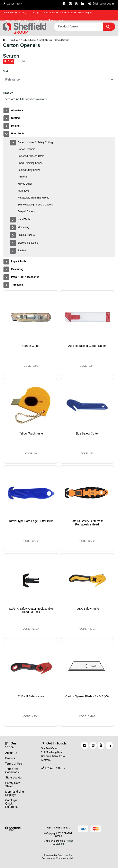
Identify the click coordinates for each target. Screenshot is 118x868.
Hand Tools (49, 12)
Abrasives (9, 12)
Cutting (23, 12)
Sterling (60, 844)
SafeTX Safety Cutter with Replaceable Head (87, 523)
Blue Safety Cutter (87, 433)
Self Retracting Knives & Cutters (35, 205)
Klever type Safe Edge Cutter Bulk (31, 521)
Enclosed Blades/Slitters (31, 156)
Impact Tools (67, 12)
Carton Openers (26, 149)
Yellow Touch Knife (31, 433)
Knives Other (25, 184)
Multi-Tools (23, 191)
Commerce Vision (66, 858)
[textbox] (78, 27)
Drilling (35, 12)
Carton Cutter (31, 346)
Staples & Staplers (28, 243)
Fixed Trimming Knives (30, 163)
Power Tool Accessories (16, 20)
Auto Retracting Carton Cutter (87, 346)
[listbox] (59, 79)
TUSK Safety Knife (87, 609)
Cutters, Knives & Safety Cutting (35, 142)
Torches (22, 251)
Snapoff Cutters (26, 211)
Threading (38, 20)
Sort (5, 71)
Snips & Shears (26, 235)
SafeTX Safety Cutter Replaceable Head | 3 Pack (31, 610)
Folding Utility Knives (29, 170)
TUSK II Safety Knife (31, 696)
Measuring (84, 12)
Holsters (22, 177)
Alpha (70, 841)
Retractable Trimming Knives (33, 198)
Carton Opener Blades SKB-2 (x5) (87, 696)
